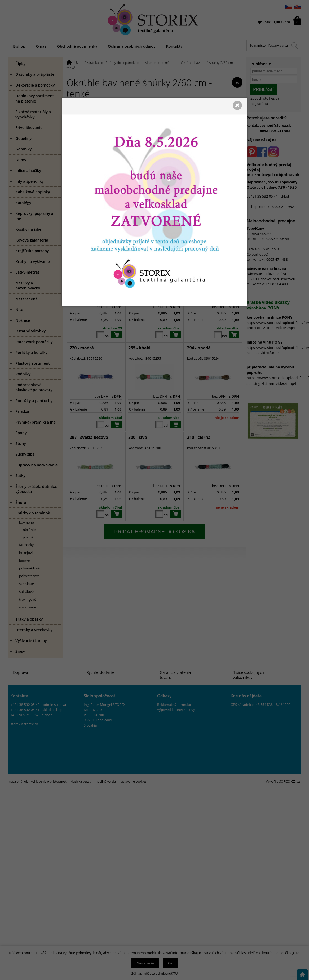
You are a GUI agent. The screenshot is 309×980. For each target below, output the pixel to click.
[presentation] (154, 490)
